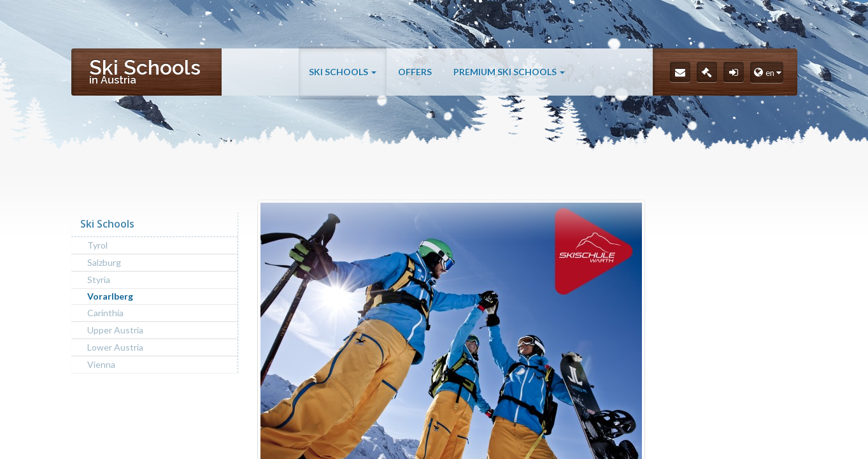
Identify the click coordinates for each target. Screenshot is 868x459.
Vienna (101, 364)
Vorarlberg (110, 296)
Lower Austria (115, 347)
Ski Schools (343, 72)
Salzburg (104, 262)
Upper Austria (115, 330)
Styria (99, 280)
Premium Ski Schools (509, 72)
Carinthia (105, 313)
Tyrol (97, 245)
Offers (415, 72)
